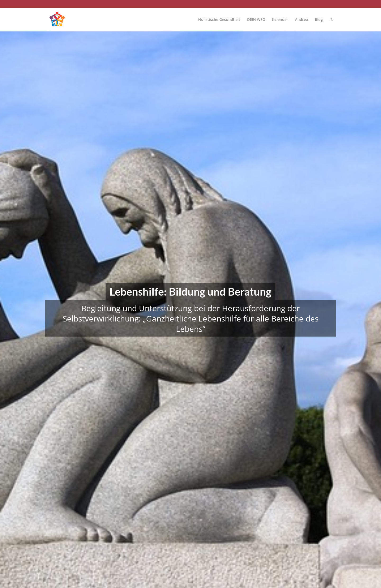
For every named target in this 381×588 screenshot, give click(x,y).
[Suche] (331, 20)
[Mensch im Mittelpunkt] (57, 20)
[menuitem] (219, 20)
